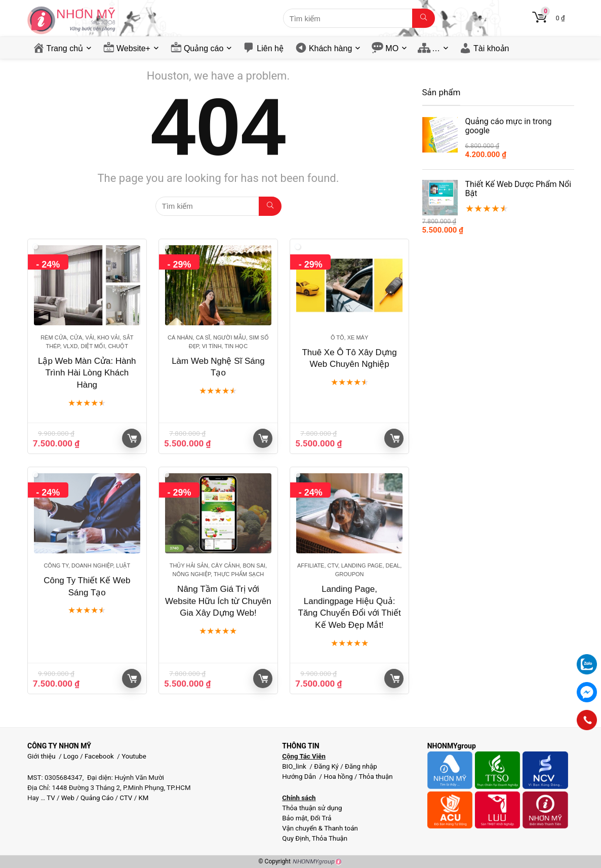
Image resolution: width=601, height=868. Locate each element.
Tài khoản (491, 48)
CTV (126, 798)
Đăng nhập (361, 766)
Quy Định (295, 838)
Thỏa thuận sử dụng (312, 808)
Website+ (133, 48)
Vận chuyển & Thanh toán (320, 828)
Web (68, 798)
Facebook (99, 756)
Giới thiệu (42, 756)
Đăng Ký (327, 766)
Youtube (134, 756)
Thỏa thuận (375, 777)
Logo (71, 756)
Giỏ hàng (132, 438)
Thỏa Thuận (329, 838)
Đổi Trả (321, 818)
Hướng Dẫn (300, 777)
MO (392, 48)
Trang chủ (65, 48)
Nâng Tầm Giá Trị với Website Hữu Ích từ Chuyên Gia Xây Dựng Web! (218, 601)
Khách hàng (330, 48)
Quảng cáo (204, 48)
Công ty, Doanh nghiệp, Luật (87, 565)
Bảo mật (295, 818)
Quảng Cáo (97, 798)
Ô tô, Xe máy (349, 337)
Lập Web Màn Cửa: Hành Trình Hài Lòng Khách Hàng (87, 373)
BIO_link (295, 766)
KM (143, 798)
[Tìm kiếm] (424, 18)
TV (50, 798)
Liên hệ (270, 48)
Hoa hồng (338, 777)
